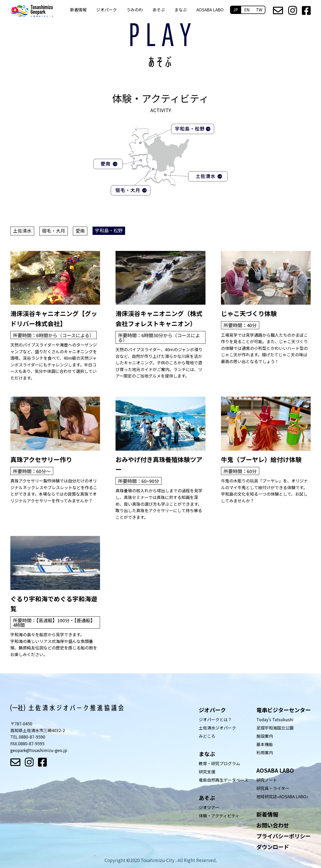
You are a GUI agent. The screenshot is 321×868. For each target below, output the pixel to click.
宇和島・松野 (109, 230)
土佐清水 (22, 231)
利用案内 (265, 752)
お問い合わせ (273, 825)
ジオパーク (106, 10)
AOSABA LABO (210, 10)
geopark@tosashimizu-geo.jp (39, 750)
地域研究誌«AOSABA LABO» (282, 796)
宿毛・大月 (53, 231)
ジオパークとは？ (215, 719)
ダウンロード (273, 847)
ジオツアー (209, 807)
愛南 (80, 231)
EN (247, 10)
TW (259, 10)
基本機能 (265, 744)
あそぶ (159, 10)
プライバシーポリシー (284, 836)
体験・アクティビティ (219, 816)
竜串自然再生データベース (223, 780)
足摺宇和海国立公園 (275, 728)
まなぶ (181, 10)
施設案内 (265, 736)
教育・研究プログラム (219, 763)
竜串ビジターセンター (284, 710)
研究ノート (267, 780)
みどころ (207, 736)
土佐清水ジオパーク (217, 728)
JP (236, 10)
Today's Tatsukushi (275, 719)
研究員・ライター (273, 788)
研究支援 (207, 772)
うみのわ (135, 10)
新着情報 (78, 10)
